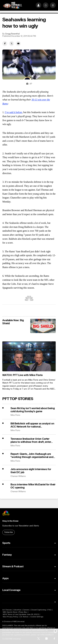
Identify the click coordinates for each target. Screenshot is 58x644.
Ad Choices (7, 610)
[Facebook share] (5, 44)
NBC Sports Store (10, 612)
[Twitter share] (12, 44)
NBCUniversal (19, 622)
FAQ (49, 610)
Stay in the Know (10, 521)
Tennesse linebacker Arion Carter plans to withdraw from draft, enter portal (31, 440)
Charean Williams (18, 476)
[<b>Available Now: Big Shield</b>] (43, 326)
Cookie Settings (37, 617)
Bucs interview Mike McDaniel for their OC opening (33, 486)
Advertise (17, 610)
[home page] (12, 5)
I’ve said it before (13, 112)
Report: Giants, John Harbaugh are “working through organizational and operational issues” (32, 456)
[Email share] (18, 44)
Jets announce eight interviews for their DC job (31, 471)
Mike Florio (15, 415)
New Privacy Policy (10, 617)
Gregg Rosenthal (12, 34)
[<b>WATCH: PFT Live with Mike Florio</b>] (29, 356)
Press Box (23, 612)
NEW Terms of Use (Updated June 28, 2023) (21, 614)
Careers (26, 610)
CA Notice (24, 617)
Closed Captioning (39, 610)
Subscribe (9, 532)
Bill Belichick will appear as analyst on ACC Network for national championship (32, 425)
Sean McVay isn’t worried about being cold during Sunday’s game (33, 410)
